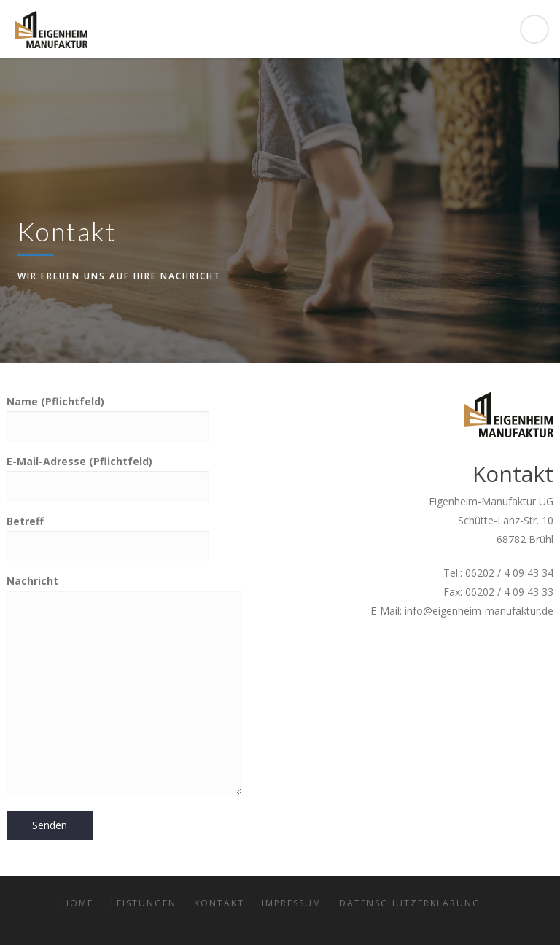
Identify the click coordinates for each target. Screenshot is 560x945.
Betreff (108, 533)
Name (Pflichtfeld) (108, 413)
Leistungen (144, 903)
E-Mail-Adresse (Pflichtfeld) (108, 473)
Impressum (292, 903)
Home (78, 903)
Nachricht (124, 686)
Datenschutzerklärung (410, 903)
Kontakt (219, 903)
